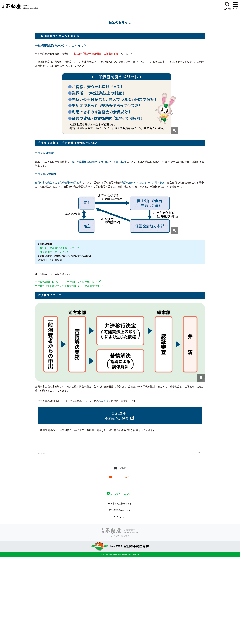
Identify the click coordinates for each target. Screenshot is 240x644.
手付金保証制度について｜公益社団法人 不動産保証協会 (66, 282)
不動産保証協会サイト (120, 510)
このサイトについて (122, 494)
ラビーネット (120, 517)
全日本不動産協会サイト (120, 504)
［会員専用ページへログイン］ (55, 252)
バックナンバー (122, 477)
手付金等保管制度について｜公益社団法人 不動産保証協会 (67, 286)
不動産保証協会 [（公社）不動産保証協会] (117, 416)
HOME (122, 468)
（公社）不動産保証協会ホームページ (58, 248)
